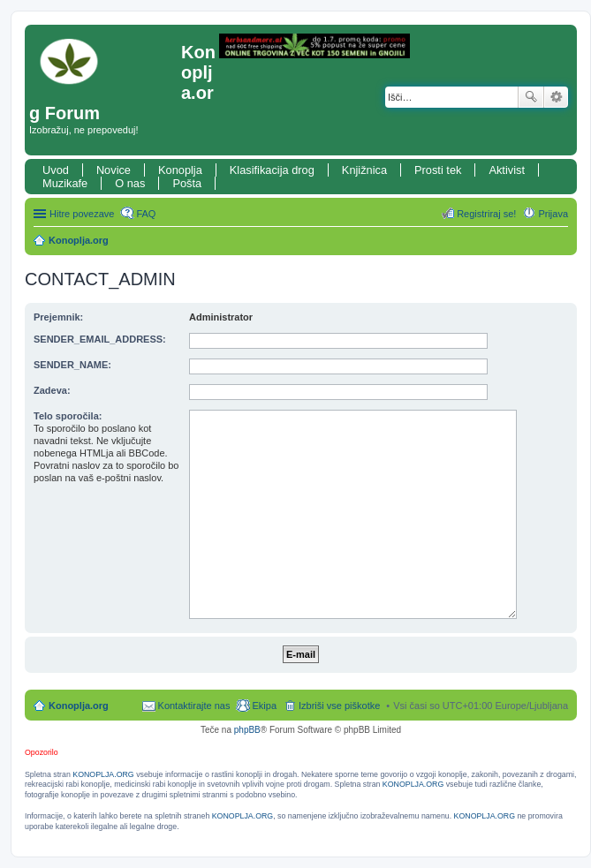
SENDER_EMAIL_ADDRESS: (100, 339)
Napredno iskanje (556, 97)
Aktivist (507, 170)
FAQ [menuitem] (146, 214)
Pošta (187, 183)
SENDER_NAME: (72, 365)
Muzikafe (65, 183)
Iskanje (531, 97)
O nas (130, 183)
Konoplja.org (79, 240)
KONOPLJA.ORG (103, 774)
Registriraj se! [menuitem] (486, 214)
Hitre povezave (82, 214)
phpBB (247, 730)
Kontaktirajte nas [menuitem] (194, 706)
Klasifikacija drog (272, 170)
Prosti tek (438, 170)
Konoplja (180, 170)
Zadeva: (52, 390)
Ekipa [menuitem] (264, 706)
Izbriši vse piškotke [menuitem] (339, 706)
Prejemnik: (58, 317)
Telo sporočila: (68, 416)
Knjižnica (364, 170)
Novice (114, 170)
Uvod (56, 170)
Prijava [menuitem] (553, 214)
